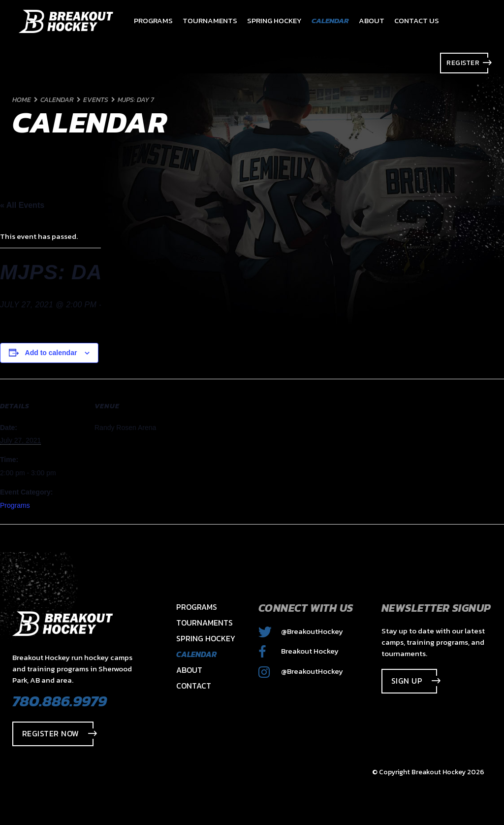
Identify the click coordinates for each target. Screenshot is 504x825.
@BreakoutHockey (301, 631)
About (189, 670)
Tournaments (205, 623)
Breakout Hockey (299, 651)
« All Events (22, 205)
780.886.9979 (60, 701)
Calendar (196, 654)
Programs (15, 505)
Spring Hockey (206, 638)
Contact (194, 686)
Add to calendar (51, 353)
